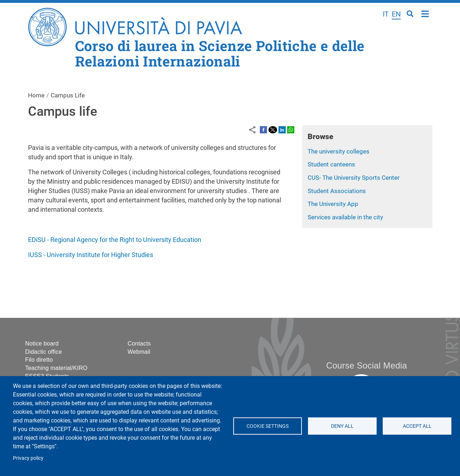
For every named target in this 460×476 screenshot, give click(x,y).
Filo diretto (39, 360)
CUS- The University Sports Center (354, 178)
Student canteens (331, 164)
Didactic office (43, 352)
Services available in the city (345, 217)
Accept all (417, 426)
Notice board (42, 344)
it (386, 14)
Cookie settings (268, 426)
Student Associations (337, 191)
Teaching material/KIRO (56, 368)
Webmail (139, 352)
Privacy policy (28, 458)
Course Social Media (366, 365)
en (396, 14)
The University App (333, 204)
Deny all (342, 426)
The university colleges (339, 151)
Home (425, 13)
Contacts (139, 344)
